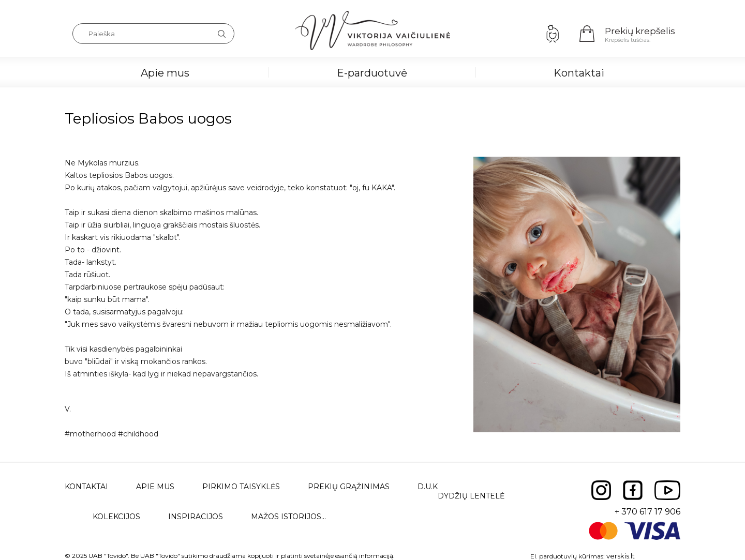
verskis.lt (621, 556)
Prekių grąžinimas (349, 487)
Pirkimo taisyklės (241, 487)
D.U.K (428, 487)
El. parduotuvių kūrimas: (568, 556)
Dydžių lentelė (471, 496)
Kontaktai (579, 73)
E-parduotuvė (372, 73)
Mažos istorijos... (288, 517)
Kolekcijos (116, 517)
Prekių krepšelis (640, 31)
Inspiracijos (196, 517)
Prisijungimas (553, 34)
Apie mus (165, 73)
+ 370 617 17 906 (647, 512)
